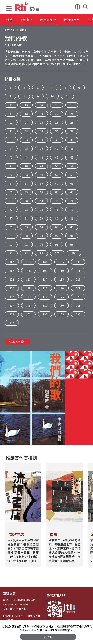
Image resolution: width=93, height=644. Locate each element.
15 (57, 105)
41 (72, 149)
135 (61, 314)
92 (11, 244)
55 (57, 175)
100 (57, 253)
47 (11, 166)
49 (41, 166)
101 (74, 253)
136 (78, 314)
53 (26, 175)
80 (57, 218)
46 (72, 157)
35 (57, 140)
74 (41, 210)
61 (72, 183)
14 (41, 105)
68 (26, 201)
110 (61, 271)
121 (78, 288)
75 (57, 210)
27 (11, 131)
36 (72, 140)
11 (67, 96)
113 (28, 279)
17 (11, 114)
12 (11, 105)
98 (26, 253)
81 (72, 218)
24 (41, 122)
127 (12, 306)
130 (61, 306)
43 (26, 157)
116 (78, 279)
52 (11, 175)
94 (41, 244)
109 (45, 271)
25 (57, 122)
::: (6, 30)
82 (11, 227)
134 (45, 314)
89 (41, 236)
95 (57, 244)
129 (45, 306)
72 (11, 210)
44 (41, 157)
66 (72, 192)
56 (72, 175)
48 (26, 166)
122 (12, 297)
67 (11, 201)
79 (41, 218)
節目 (15, 30)
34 (41, 140)
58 (26, 183)
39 (41, 149)
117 (12, 288)
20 (57, 114)
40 (57, 149)
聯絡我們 (8, 616)
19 (41, 114)
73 (26, 210)
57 (11, 183)
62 (11, 192)
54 (41, 175)
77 (11, 218)
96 (72, 244)
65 (57, 192)
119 (45, 288)
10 (52, 96)
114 (45, 279)
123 (28, 297)
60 (57, 183)
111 (78, 271)
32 (11, 140)
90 (57, 236)
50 (57, 166)
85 (57, 227)
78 (26, 218)
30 (57, 131)
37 (11, 149)
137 (12, 323)
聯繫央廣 (9, 594)
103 (28, 262)
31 (72, 131)
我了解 (48, 637)
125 (61, 297)
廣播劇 (23, 30)
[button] (9, 9)
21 (72, 114)
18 (26, 114)
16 (72, 105)
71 (72, 201)
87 (11, 236)
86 (72, 227)
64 (41, 192)
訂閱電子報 (34, 616)
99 (41, 253)
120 (61, 288)
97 (11, 253)
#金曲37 (26, 20)
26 (72, 122)
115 (61, 279)
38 (26, 149)
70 (57, 201)
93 (26, 244)
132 (12, 314)
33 (26, 140)
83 (26, 227)
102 (12, 262)
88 (26, 236)
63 (26, 192)
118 (28, 288)
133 (28, 314)
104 (45, 262)
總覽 (9, 20)
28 (26, 131)
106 (78, 262)
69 (41, 201)
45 (57, 157)
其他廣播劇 (17, 342)
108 (28, 271)
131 (78, 306)
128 (28, 306)
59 (41, 183)
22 (11, 122)
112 (12, 279)
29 (41, 131)
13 (26, 105)
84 (41, 227)
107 (12, 271)
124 (45, 297)
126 (78, 297)
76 (72, 210)
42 (11, 157)
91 (72, 236)
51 (72, 166)
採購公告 (20, 616)
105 (61, 262)
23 (26, 122)
